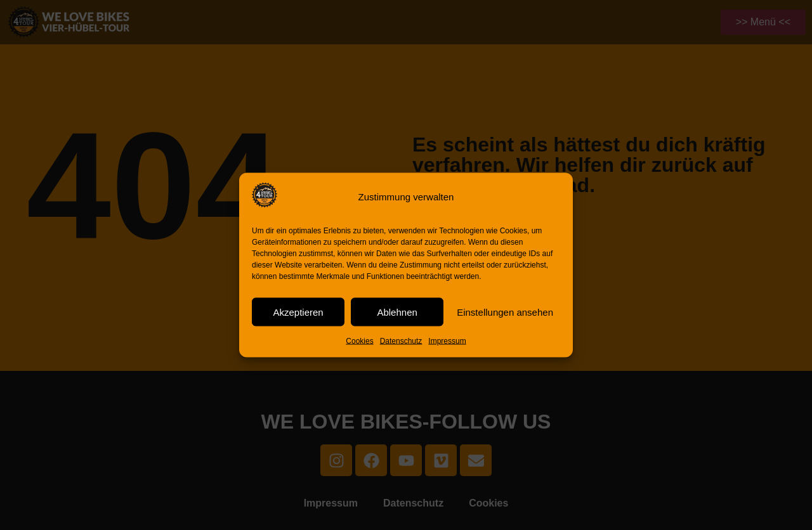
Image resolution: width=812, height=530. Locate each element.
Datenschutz (401, 341)
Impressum (447, 341)
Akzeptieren (298, 312)
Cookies (359, 341)
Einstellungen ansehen (505, 312)
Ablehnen (397, 312)
